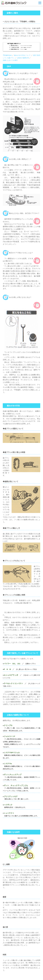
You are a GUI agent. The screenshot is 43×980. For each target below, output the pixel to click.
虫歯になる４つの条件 (10, 60)
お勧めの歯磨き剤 (23, 58)
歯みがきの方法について (23, 55)
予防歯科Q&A (7, 55)
